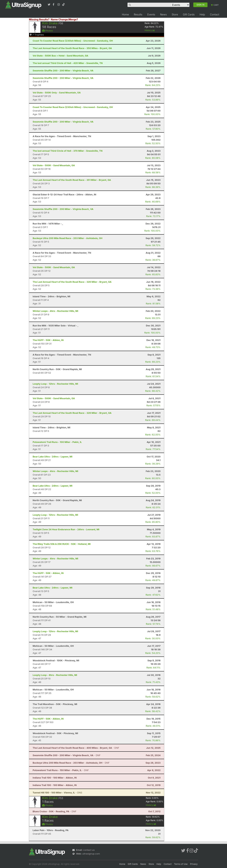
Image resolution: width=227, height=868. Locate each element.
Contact (215, 14)
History (150, 30)
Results (138, 14)
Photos (48, 31)
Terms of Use (181, 864)
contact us (89, 850)
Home (125, 14)
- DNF (76, 748)
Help (202, 14)
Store (175, 14)
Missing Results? (39, 19)
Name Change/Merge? (64, 19)
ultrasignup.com (91, 854)
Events (151, 14)
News (163, 14)
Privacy (194, 864)
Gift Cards (189, 14)
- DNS (57, 793)
